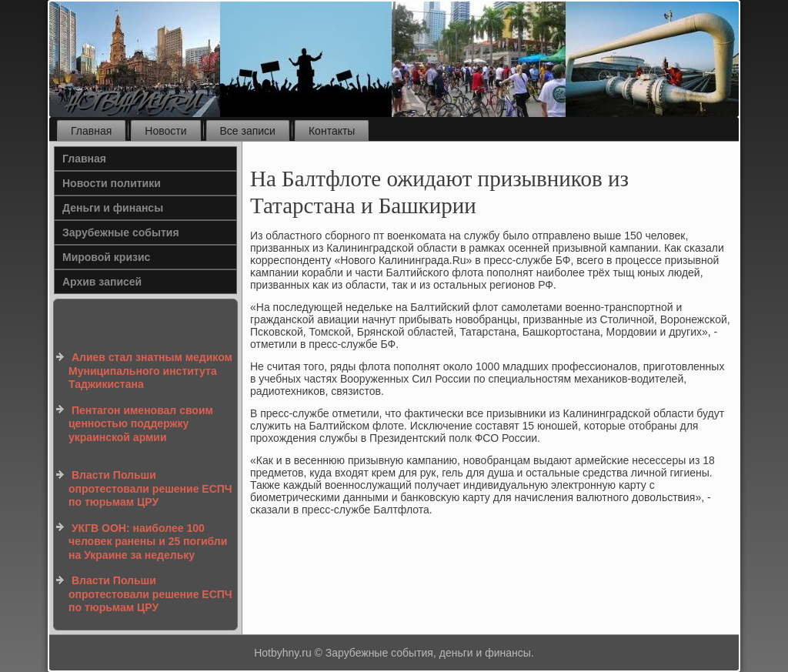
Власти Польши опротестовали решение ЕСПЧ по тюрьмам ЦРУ (150, 488)
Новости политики (112, 183)
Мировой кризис (106, 257)
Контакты (332, 131)
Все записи (248, 131)
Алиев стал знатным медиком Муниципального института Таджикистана (150, 371)
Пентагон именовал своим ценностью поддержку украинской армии (141, 424)
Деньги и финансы (113, 208)
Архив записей (102, 282)
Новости (165, 131)
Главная (91, 131)
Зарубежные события (121, 232)
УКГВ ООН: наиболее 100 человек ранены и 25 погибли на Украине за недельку (148, 542)
